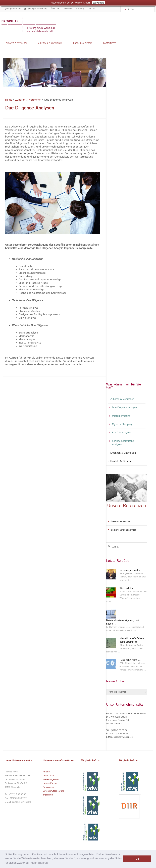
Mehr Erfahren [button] (39, 863)
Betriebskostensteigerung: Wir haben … (123, 622)
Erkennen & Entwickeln (50, 43)
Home (9, 100)
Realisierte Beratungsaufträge (123, 530)
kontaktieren (110, 43)
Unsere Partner (50, 783)
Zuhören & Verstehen (17, 43)
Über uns (55, 9)
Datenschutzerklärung (53, 791)
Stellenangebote (51, 780)
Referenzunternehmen (120, 521)
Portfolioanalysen (121, 433)
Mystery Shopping (122, 424)
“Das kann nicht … (130, 660)
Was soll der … (128, 588)
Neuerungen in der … (131, 570)
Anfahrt (46, 772)
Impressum (48, 795)
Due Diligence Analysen (125, 408)
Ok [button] (137, 859)
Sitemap (80, 9)
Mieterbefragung (121, 416)
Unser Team (49, 776)
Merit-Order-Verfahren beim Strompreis (132, 640)
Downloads (68, 9)
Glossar (91, 9)
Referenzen (48, 787)
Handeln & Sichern (83, 43)
